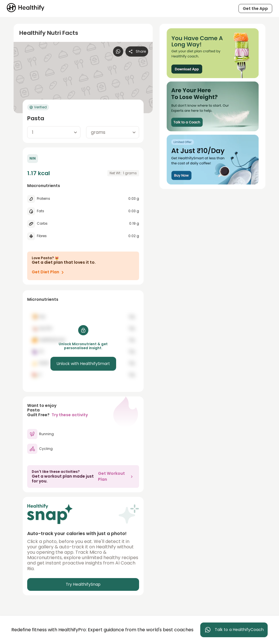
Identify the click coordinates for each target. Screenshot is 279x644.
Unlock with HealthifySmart (83, 364)
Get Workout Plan (116, 476)
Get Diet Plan (49, 272)
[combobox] (54, 132)
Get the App (255, 8)
